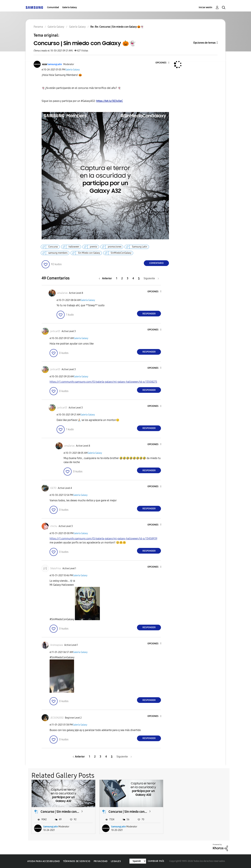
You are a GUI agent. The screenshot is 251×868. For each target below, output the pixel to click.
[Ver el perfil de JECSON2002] (57, 718)
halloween (74, 247)
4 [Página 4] (133, 278)
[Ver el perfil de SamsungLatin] (55, 64)
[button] (163, 63)
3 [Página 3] (128, 278)
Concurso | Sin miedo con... (60, 812)
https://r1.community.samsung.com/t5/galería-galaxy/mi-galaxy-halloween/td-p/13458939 (103, 539)
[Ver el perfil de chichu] (54, 526)
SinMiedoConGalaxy (121, 253)
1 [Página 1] (117, 278)
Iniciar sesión (205, 7)
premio (94, 247)
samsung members (58, 253)
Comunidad (53, 7)
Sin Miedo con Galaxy (89, 253)
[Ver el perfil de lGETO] (53, 488)
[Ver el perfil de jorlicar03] (55, 331)
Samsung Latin (140, 247)
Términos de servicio (77, 861)
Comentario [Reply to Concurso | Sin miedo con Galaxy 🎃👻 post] (156, 263)
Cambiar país (156, 861)
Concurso (53, 247)
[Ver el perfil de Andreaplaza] (57, 645)
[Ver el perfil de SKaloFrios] (56, 568)
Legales (116, 861)
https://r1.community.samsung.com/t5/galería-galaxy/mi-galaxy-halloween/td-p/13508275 (103, 382)
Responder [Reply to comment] (149, 314)
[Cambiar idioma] (138, 861)
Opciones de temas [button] (204, 43)
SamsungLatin (51, 827)
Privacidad (101, 861)
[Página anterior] (106, 278)
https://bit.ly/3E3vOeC (110, 101)
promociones (115, 247)
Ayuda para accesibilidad (43, 861)
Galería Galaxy (70, 7)
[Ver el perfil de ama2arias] (62, 293)
